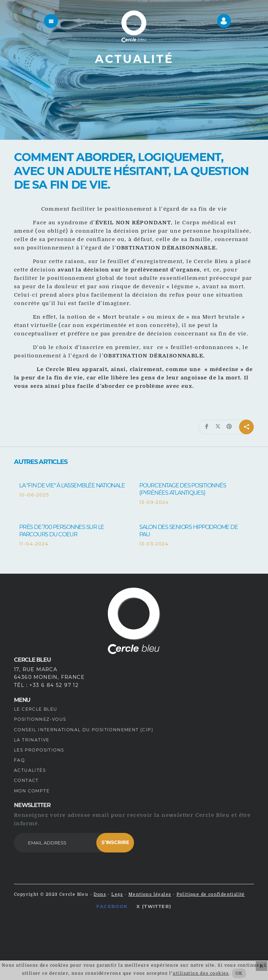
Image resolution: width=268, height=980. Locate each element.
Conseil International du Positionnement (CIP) (84, 730)
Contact (26, 780)
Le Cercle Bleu (36, 709)
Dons (100, 894)
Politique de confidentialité (211, 894)
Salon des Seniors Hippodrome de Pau (188, 531)
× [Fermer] (262, 966)
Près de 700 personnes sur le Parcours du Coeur (62, 531)
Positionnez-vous (40, 719)
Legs (117, 894)
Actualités (30, 770)
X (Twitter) (154, 906)
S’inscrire (115, 842)
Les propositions (39, 750)
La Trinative (32, 740)
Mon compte (32, 791)
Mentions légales (150, 894)
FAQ (19, 760)
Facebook (112, 906)
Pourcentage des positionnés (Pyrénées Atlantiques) (183, 489)
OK (239, 973)
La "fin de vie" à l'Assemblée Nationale (72, 485)
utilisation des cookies (201, 973)
